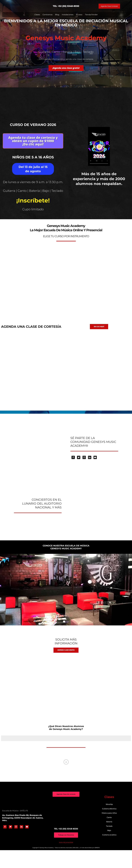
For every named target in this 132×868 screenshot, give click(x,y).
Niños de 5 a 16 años (33, 163)
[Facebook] (73, 474)
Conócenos (48, 15)
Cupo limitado (33, 222)
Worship (109, 822)
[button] (99, 153)
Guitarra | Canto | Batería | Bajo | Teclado (33, 202)
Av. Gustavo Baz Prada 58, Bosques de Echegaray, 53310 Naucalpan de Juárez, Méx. (23, 836)
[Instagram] (84, 474)
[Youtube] (95, 474)
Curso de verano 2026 (33, 125)
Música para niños (109, 831)
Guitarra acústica (109, 852)
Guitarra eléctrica (109, 826)
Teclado (109, 844)
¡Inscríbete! (33, 214)
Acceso (79, 15)
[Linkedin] (90, 474)
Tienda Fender (91, 15)
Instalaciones (68, 15)
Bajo (109, 848)
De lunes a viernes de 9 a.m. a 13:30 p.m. (33, 190)
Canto (109, 835)
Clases (37, 15)
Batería (109, 839)
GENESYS (97, 865)
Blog (57, 15)
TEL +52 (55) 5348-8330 (66, 6)
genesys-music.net (66, 226)
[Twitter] (79, 474)
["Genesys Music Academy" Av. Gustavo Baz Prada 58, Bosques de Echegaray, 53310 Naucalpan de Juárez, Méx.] (66, 830)
